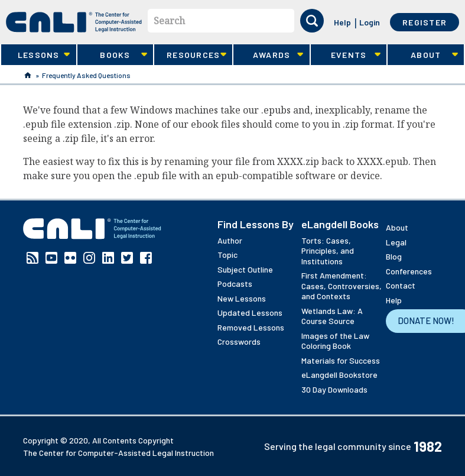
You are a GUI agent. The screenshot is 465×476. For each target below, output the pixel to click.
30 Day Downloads (334, 389)
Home (28, 75)
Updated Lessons (250, 313)
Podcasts (235, 284)
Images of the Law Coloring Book (335, 341)
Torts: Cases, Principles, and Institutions (328, 251)
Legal (396, 242)
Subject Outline (245, 269)
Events (346, 55)
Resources (190, 55)
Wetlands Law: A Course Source (332, 316)
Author (230, 240)
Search (169, 21)
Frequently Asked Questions (86, 75)
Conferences (409, 271)
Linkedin (108, 258)
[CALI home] (74, 22)
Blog (394, 256)
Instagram (89, 258)
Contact (401, 285)
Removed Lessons (251, 327)
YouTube (51, 258)
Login (370, 22)
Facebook (146, 258)
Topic (227, 255)
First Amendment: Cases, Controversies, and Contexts (342, 286)
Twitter (127, 258)
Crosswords (239, 341)
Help (342, 22)
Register (425, 22)
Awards (268, 55)
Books (112, 55)
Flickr (70, 258)
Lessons (35, 55)
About (422, 55)
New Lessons (242, 298)
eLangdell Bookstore (339, 375)
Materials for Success (341, 360)
